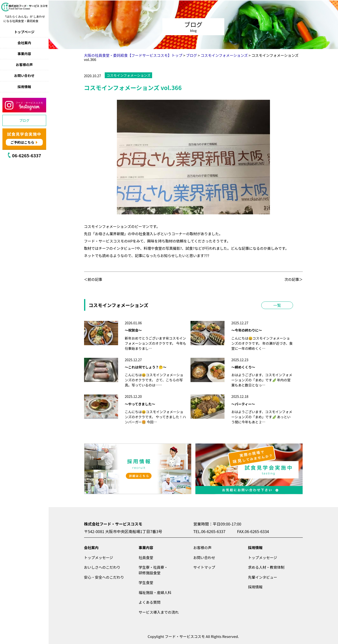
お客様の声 (24, 65)
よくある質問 (150, 602)
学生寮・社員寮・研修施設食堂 (153, 570)
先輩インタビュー (263, 577)
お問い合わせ (24, 75)
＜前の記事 (93, 279)
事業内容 (24, 54)
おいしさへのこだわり (102, 567)
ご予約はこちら (22, 142)
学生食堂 (146, 582)
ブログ (24, 120)
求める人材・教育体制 (266, 567)
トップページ (24, 32)
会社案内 (24, 43)
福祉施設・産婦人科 (155, 592)
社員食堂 (146, 557)
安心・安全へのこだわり (104, 577)
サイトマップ (204, 567)
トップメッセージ (99, 557)
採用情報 (24, 87)
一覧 (277, 305)
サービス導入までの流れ (159, 612)
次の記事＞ (293, 279)
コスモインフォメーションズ (128, 75)
